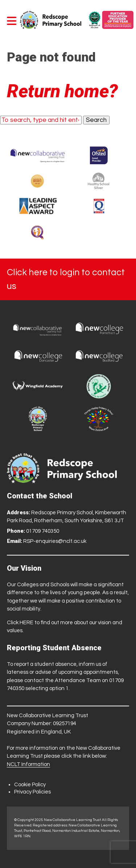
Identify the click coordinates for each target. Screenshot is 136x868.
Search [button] (96, 120)
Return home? (62, 91)
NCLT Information (28, 764)
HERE (26, 623)
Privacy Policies (32, 792)
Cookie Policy (30, 785)
